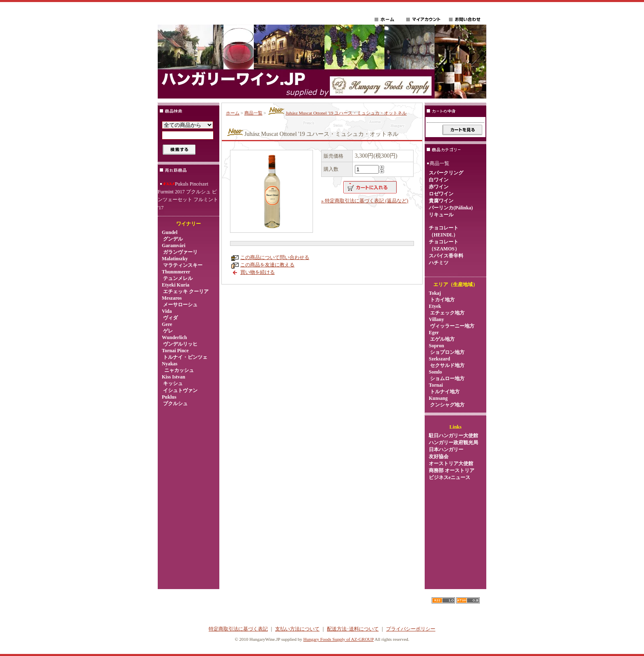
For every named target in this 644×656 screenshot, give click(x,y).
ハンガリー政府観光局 (453, 443)
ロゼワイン (441, 194)
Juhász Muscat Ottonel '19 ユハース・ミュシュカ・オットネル (337, 113)
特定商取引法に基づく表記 (238, 629)
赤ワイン (439, 187)
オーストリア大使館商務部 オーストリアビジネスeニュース (452, 470)
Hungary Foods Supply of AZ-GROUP (338, 639)
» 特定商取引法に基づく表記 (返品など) (365, 201)
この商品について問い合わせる (275, 257)
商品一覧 (253, 113)
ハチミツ (439, 263)
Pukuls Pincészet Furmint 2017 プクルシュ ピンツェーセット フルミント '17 (188, 196)
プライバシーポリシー (411, 629)
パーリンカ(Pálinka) (451, 208)
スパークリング (446, 173)
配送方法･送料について (353, 629)
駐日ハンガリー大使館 (453, 436)
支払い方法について (297, 629)
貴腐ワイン (441, 201)
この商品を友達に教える (267, 265)
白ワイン (439, 180)
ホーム (233, 113)
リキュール (441, 215)
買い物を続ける (258, 272)
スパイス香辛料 (446, 256)
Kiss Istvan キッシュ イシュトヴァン (180, 384)
